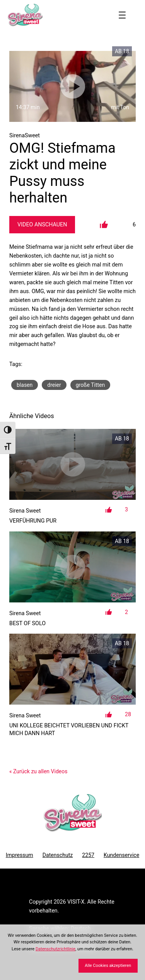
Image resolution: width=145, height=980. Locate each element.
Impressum (20, 855)
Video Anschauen (42, 224)
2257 (88, 855)
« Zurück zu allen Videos (38, 771)
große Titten (90, 385)
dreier (54, 385)
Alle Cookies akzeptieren (108, 966)
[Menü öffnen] (122, 15)
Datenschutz (58, 855)
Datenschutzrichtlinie (55, 949)
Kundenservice (121, 855)
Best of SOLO (27, 623)
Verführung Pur (33, 521)
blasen (25, 385)
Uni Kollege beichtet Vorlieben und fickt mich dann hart (69, 729)
